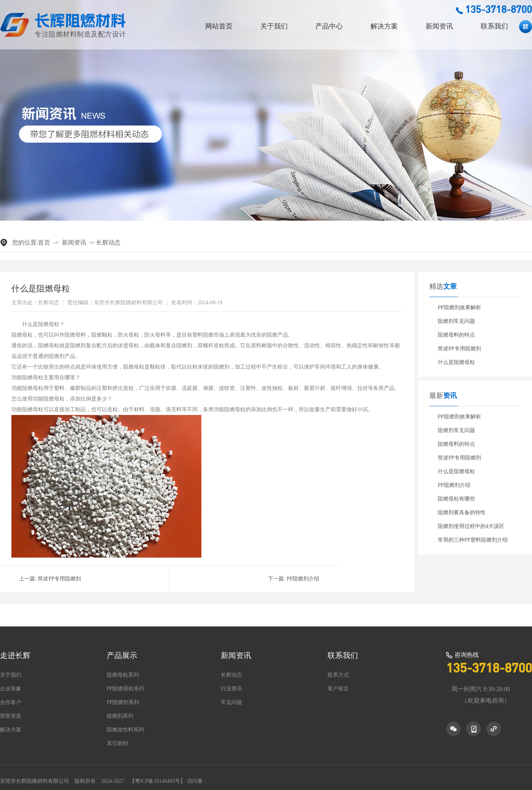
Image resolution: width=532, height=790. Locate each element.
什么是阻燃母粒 (456, 362)
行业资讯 (231, 689)
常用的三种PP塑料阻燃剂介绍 (473, 540)
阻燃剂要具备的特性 (462, 513)
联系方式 (338, 675)
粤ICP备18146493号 (158, 781)
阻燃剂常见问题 (456, 321)
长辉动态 (108, 242)
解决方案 (384, 26)
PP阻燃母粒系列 (126, 689)
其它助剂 (117, 744)
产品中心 (329, 26)
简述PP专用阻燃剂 (59, 579)
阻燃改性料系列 (125, 730)
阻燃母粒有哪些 (456, 499)
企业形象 (11, 689)
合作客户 (11, 703)
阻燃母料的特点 (456, 335)
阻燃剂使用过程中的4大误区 (471, 526)
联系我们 (494, 26)
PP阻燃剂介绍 (303, 579)
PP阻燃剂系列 (123, 703)
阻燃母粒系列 (123, 675)
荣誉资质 (11, 716)
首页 (44, 242)
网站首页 (219, 26)
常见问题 (231, 703)
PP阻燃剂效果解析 (459, 308)
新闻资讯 (439, 26)
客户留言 (338, 689)
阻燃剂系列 (120, 716)
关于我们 (274, 26)
